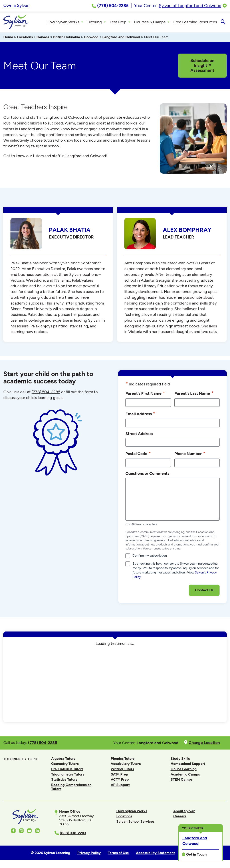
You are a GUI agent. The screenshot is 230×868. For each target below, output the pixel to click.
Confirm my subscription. (150, 557)
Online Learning (184, 770)
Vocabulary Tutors (126, 765)
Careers (180, 817)
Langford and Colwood (121, 38)
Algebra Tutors (63, 760)
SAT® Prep (119, 776)
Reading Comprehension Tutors (71, 788)
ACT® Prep (120, 781)
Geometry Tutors (65, 765)
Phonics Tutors (123, 760)
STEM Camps (182, 781)
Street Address (139, 435)
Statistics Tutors (64, 781)
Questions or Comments (147, 475)
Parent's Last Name (194, 395)
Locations (25, 38)
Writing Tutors (122, 770)
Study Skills (180, 760)
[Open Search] (223, 23)
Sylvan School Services (135, 823)
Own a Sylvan (16, 5)
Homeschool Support (188, 765)
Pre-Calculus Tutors (67, 770)
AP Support (120, 786)
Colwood (91, 38)
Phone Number (190, 455)
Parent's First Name (145, 395)
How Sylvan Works (132, 812)
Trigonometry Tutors (68, 776)
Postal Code (138, 455)
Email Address (140, 415)
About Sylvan (184, 812)
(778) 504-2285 (46, 393)
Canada (43, 38)
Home (8, 38)
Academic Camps (185, 776)
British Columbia (67, 38)
